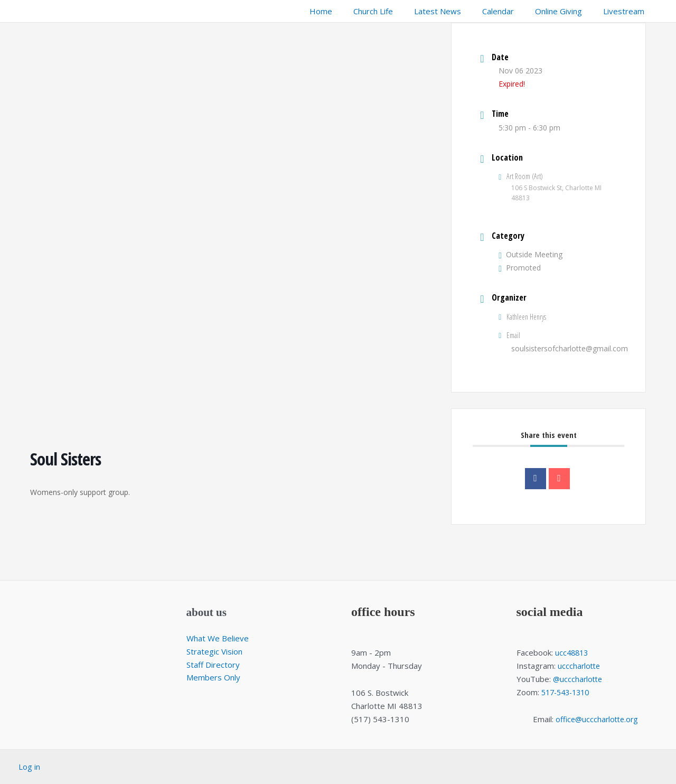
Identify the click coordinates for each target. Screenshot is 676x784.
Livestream (626, 11)
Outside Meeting (531, 254)
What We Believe (218, 638)
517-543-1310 (568, 692)
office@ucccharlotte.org (597, 719)
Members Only (213, 677)
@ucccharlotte (579, 679)
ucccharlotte (580, 666)
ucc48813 (573, 652)
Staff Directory (213, 665)
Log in (29, 767)
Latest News (456, 11)
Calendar (511, 11)
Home (350, 11)
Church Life (397, 11)
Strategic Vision (214, 651)
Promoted (520, 268)
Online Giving (566, 11)
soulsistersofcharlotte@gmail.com (570, 348)
